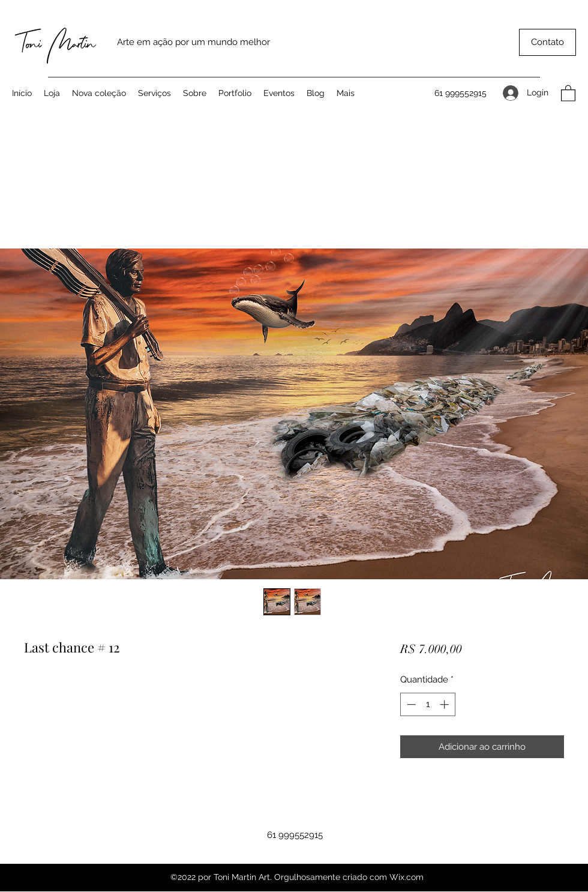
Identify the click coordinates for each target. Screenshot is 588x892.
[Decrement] (410, 704)
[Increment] (445, 704)
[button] (547, 42)
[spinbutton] (427, 704)
